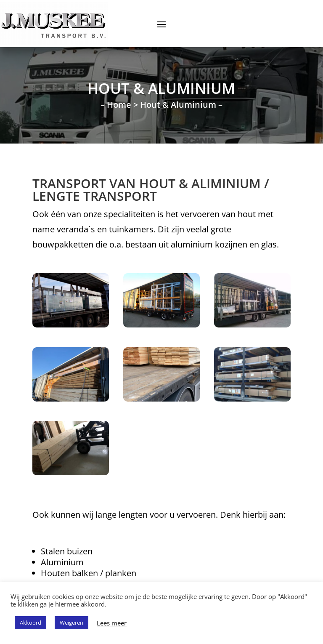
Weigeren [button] (71, 623)
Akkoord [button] (30, 623)
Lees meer (112, 623)
